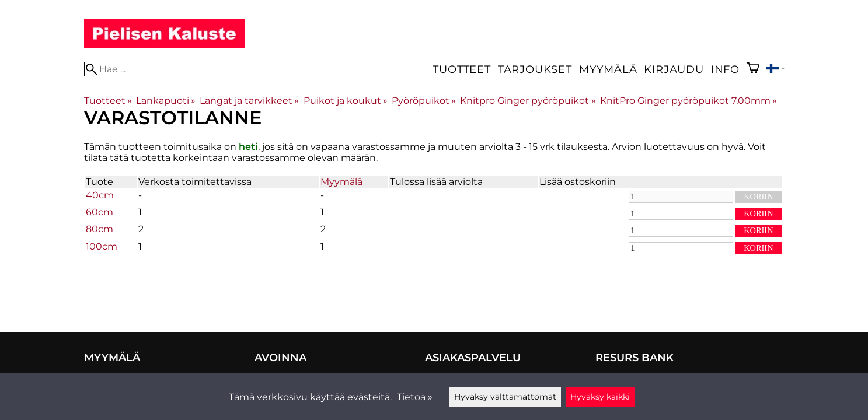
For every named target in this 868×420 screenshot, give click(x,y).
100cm (102, 246)
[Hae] (254, 69)
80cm (100, 229)
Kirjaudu (674, 69)
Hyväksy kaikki (600, 397)
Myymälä (608, 69)
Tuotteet (461, 69)
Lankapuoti (166, 101)
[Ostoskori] (753, 69)
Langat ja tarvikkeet (249, 101)
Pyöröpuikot (424, 101)
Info (725, 69)
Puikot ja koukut (346, 101)
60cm (100, 212)
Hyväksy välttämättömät (505, 397)
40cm (100, 195)
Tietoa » (415, 397)
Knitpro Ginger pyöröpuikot (528, 101)
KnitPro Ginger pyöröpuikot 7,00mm (689, 101)
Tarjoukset (535, 69)
